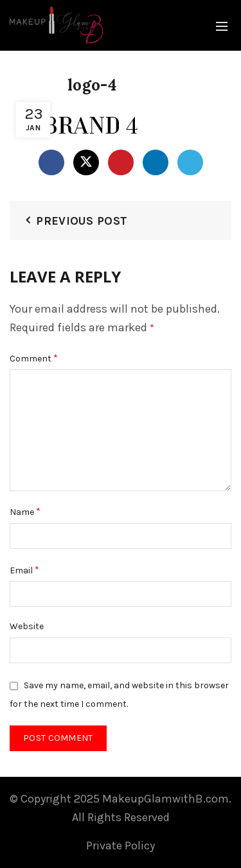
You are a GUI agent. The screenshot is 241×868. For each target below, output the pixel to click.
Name (25, 511)
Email (24, 570)
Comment (34, 358)
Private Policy (121, 846)
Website (27, 626)
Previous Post (82, 221)
